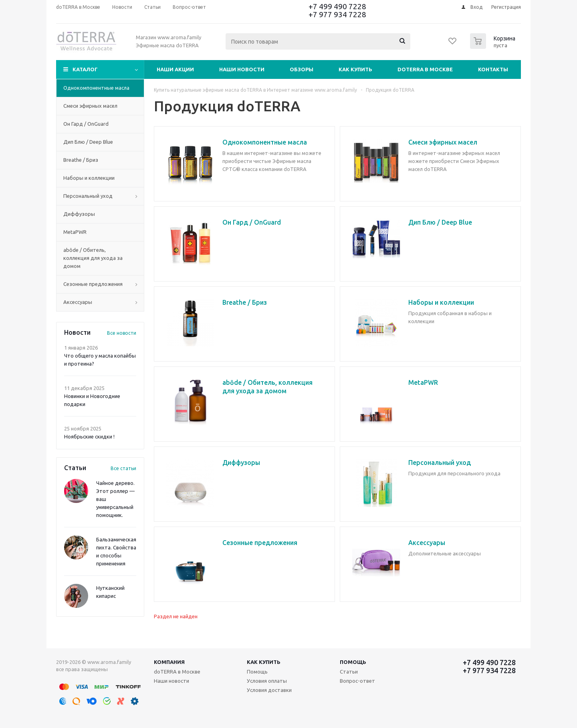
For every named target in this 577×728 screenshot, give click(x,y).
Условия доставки (269, 690)
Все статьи (123, 468)
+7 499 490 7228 (337, 6)
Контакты (493, 69)
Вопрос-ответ (357, 681)
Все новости (122, 333)
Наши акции (175, 69)
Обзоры (302, 69)
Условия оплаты (267, 681)
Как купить (355, 69)
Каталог (85, 69)
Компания (169, 662)
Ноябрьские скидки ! (89, 436)
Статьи (349, 672)
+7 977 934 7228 (337, 14)
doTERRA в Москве (425, 69)
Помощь (353, 662)
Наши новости (242, 69)
